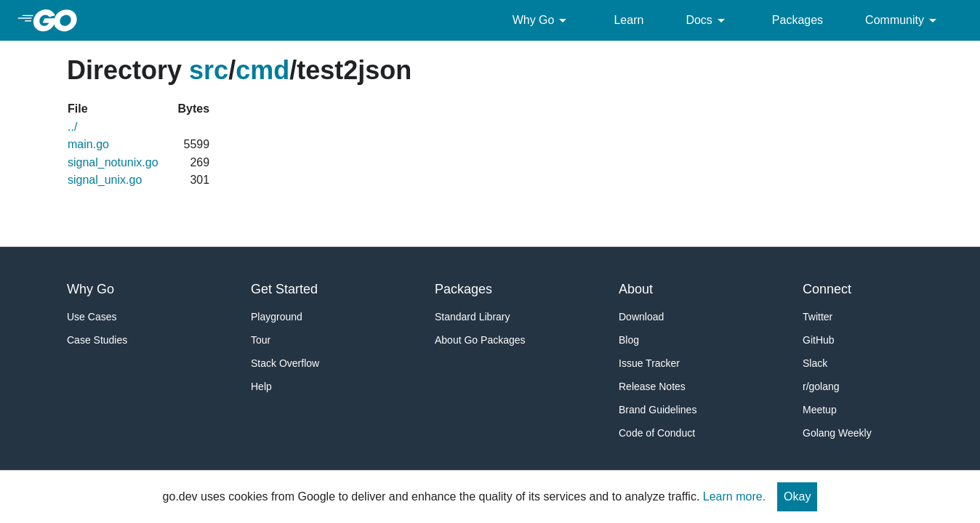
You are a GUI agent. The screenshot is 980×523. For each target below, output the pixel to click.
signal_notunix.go (113, 162)
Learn (628, 20)
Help (261, 386)
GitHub (819, 340)
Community (903, 20)
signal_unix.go (105, 180)
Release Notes (652, 386)
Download (641, 317)
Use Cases (92, 317)
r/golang (821, 386)
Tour (261, 340)
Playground (277, 317)
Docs (707, 20)
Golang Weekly (837, 433)
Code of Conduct (657, 433)
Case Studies (97, 340)
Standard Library (473, 317)
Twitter (818, 317)
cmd (262, 70)
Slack (815, 363)
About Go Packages (480, 340)
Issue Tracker (649, 363)
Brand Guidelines (658, 410)
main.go (88, 144)
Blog (629, 340)
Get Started (284, 289)
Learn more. (734, 496)
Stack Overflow (285, 363)
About (636, 289)
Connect (827, 289)
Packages (798, 20)
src (209, 70)
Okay (797, 496)
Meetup (820, 410)
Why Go (542, 20)
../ (72, 127)
